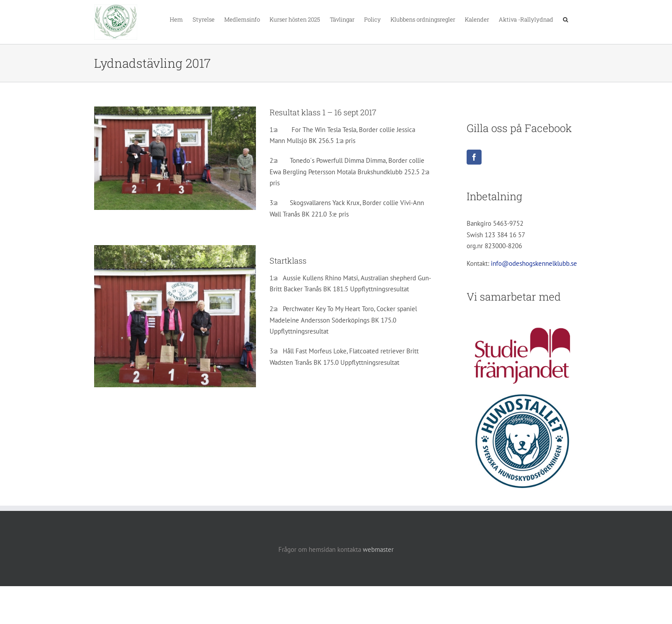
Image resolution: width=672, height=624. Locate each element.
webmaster (378, 549)
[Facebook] (474, 157)
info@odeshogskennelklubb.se (534, 263)
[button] (566, 19)
